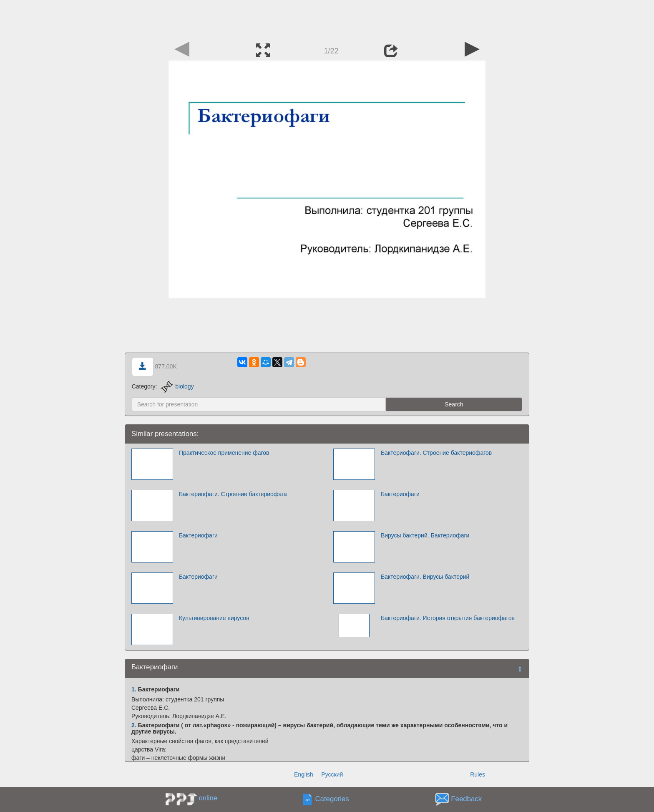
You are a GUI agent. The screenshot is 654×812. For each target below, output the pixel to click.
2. (134, 725)
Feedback (466, 799)
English (304, 774)
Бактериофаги (400, 494)
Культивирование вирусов (214, 618)
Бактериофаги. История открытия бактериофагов (448, 618)
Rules (478, 774)
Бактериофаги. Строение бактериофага (233, 494)
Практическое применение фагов (224, 453)
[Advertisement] (327, 19)
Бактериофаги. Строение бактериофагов (436, 453)
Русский (332, 774)
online (208, 798)
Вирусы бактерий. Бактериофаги (425, 535)
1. (134, 689)
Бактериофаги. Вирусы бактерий (425, 577)
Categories (332, 799)
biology (177, 386)
